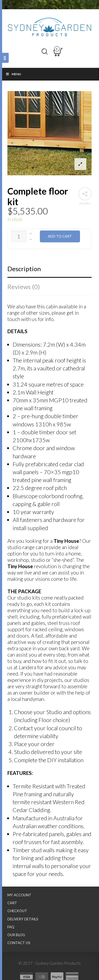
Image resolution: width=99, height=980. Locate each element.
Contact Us (19, 943)
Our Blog (16, 935)
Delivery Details (23, 919)
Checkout (17, 911)
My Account (19, 895)
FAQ (11, 927)
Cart (12, 903)
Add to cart (60, 236)
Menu (13, 74)
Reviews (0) (24, 287)
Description (24, 269)
